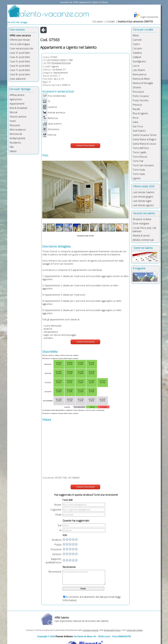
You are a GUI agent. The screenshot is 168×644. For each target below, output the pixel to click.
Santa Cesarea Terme (144, 135)
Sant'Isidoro (139, 131)
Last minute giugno (143, 197)
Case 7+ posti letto (20, 70)
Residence (15, 143)
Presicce (137, 105)
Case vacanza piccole (21, 48)
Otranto (137, 87)
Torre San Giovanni (143, 165)
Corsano (137, 48)
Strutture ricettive (142, 219)
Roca (135, 118)
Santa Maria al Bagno (144, 139)
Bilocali (13, 112)
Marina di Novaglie (143, 83)
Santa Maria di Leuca (144, 144)
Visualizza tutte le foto (85, 236)
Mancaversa (139, 74)
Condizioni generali (91, 630)
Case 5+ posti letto (20, 61)
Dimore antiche (18, 117)
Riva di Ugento (140, 113)
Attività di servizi (141, 236)
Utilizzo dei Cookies (135, 630)
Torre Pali (138, 161)
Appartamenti (17, 104)
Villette (13, 151)
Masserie (15, 125)
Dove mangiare (141, 223)
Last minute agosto (143, 205)
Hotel (13, 121)
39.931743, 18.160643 (67, 478)
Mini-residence (18, 130)
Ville (12, 147)
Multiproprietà (17, 138)
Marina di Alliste (141, 79)
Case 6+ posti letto (20, 66)
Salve (135, 122)
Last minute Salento (143, 192)
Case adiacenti (18, 79)
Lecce (136, 66)
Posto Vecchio (140, 100)
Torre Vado (139, 174)
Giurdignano (139, 61)
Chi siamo (98, 21)
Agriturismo (16, 99)
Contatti (111, 21)
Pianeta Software (64, 636)
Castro (136, 44)
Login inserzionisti (149, 17)
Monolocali (16, 134)
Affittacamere (17, 95)
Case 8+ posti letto (20, 74)
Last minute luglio (142, 201)
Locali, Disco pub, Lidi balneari (144, 230)
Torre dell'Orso (141, 148)
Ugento (55, 66)
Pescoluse (138, 92)
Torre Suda (139, 170)
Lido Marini (139, 70)
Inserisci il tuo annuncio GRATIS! (135, 21)
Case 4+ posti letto (20, 57)
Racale (136, 109)
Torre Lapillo (139, 152)
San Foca (138, 126)
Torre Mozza (140, 157)
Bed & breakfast (18, 108)
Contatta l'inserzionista (85, 146)
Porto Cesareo (141, 96)
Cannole (137, 40)
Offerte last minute (20, 40)
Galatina (137, 53)
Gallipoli (137, 57)
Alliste (136, 35)
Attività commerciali (143, 240)
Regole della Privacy (112, 630)
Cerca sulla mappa (20, 44)
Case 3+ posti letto (20, 53)
